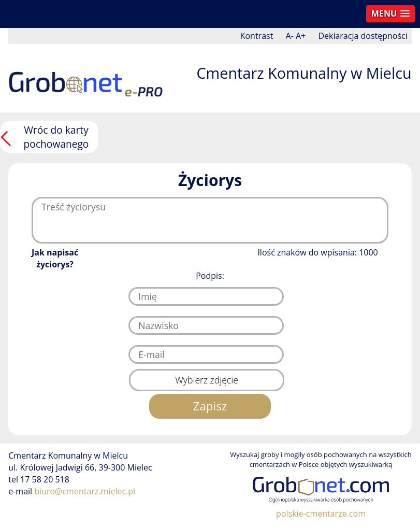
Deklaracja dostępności (363, 36)
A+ (301, 36)
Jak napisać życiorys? (55, 258)
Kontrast (257, 36)
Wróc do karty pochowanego (56, 137)
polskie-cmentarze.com (321, 514)
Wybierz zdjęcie (207, 380)
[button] (390, 14)
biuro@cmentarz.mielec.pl (85, 491)
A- (290, 36)
